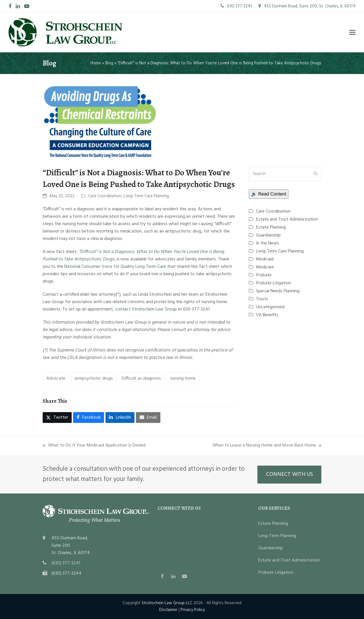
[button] (352, 32)
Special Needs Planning (278, 291)
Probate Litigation (273, 283)
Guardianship (268, 235)
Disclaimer (168, 610)
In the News (267, 243)
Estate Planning (271, 227)
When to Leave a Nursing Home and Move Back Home (267, 445)
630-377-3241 (236, 6)
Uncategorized (270, 307)
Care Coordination (105, 196)
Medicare (265, 267)
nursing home (183, 379)
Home (96, 63)
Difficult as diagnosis (141, 379)
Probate (264, 275)
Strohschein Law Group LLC (167, 603)
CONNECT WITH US (289, 474)
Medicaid (265, 259)
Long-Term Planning (277, 536)
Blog (109, 63)
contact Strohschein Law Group (146, 309)
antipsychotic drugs (94, 379)
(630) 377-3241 (66, 563)
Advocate (56, 379)
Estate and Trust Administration (287, 219)
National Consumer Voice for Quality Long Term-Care (115, 267)
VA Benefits (267, 315)
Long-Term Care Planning (146, 196)
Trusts (262, 299)
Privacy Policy (193, 610)
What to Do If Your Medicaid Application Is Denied (94, 445)
